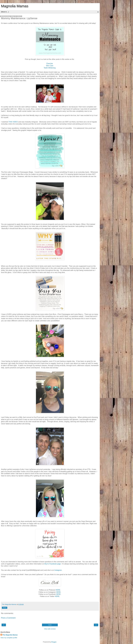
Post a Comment (8, 618)
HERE (58, 590)
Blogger (54, 642)
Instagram (58, 570)
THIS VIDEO (13, 122)
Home (50, 625)
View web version (50, 629)
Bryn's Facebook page (53, 564)
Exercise (50, 63)
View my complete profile (9, 638)
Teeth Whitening (50, 68)
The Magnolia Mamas (10, 635)
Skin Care (50, 66)
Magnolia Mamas (15, 6)
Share (5, 608)
